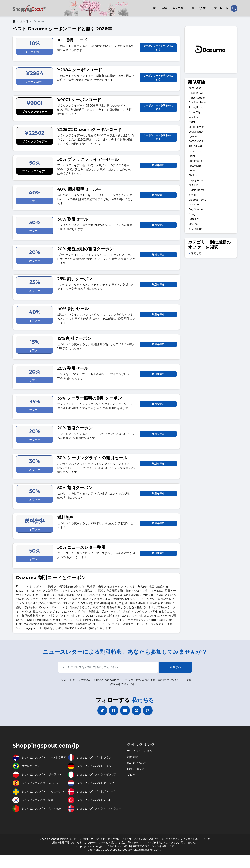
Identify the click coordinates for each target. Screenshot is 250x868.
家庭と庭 (196, 253)
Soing (192, 214)
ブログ (131, 775)
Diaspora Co (196, 92)
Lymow (193, 136)
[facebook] (113, 710)
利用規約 (133, 757)
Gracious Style (197, 102)
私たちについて (137, 763)
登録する (175, 667)
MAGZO (193, 223)
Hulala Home (197, 189)
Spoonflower (196, 126)
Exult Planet (196, 131)
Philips (193, 175)
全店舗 (24, 21)
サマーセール (219, 8)
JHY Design (195, 228)
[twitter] (101, 710)
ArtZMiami (195, 165)
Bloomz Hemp (197, 199)
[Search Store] (234, 8)
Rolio (192, 170)
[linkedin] (125, 710)
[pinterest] (137, 710)
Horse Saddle (197, 97)
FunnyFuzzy (196, 107)
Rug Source (196, 209)
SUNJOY (194, 219)
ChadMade (195, 160)
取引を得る (158, 164)
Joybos (193, 194)
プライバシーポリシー (141, 751)
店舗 (164, 8)
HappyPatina (196, 180)
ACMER (193, 185)
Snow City (195, 112)
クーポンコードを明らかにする (158, 47)
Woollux (193, 117)
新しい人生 (199, 8)
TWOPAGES (196, 141)
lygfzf (192, 121)
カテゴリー (179, 8)
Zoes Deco (195, 87)
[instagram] (149, 710)
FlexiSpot (194, 204)
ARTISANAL (196, 146)
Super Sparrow (197, 151)
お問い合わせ (135, 769)
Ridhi (192, 155)
